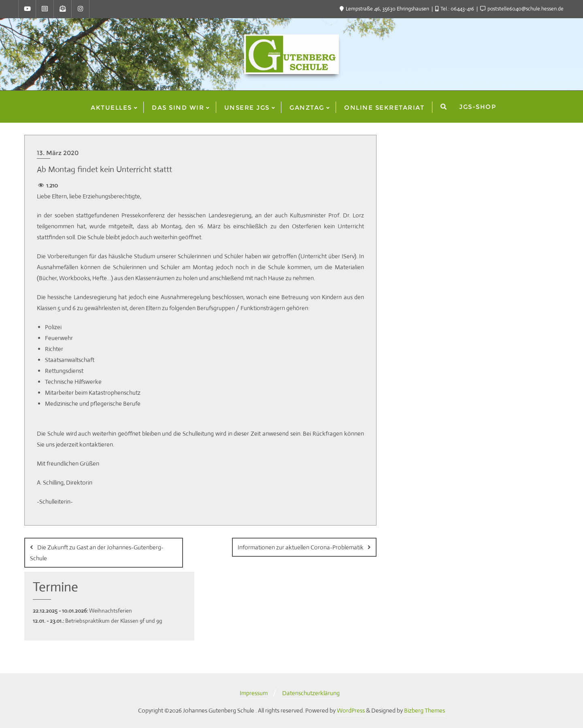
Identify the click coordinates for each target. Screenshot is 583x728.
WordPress (351, 710)
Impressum (254, 693)
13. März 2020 (58, 153)
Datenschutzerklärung (311, 693)
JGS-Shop (478, 107)
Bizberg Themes (424, 710)
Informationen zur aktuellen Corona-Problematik (301, 547)
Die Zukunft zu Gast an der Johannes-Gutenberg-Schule (97, 553)
